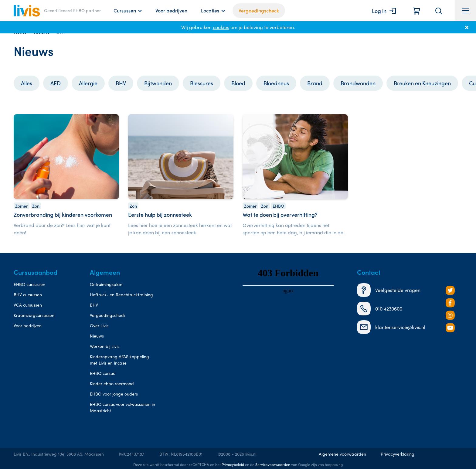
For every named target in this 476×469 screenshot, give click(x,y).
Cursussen (125, 10)
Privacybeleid (233, 464)
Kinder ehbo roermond (112, 383)
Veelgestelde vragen (389, 290)
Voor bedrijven (171, 10)
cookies (221, 27)
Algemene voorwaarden (342, 454)
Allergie (88, 83)
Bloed (238, 83)
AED (56, 83)
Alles (27, 83)
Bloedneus (276, 83)
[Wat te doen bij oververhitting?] (295, 176)
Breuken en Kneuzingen (422, 83)
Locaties (210, 10)
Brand (315, 83)
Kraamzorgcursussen (34, 315)
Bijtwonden (158, 83)
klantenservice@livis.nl (391, 327)
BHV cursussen (28, 294)
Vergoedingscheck (259, 10)
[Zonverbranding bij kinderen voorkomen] (66, 176)
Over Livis (99, 325)
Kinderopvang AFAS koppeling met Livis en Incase (119, 360)
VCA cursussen (28, 305)
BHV (121, 83)
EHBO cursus (102, 373)
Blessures (202, 83)
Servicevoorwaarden (273, 464)
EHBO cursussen (29, 284)
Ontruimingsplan (106, 284)
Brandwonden (358, 83)
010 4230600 (380, 309)
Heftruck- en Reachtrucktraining (121, 294)
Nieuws (97, 336)
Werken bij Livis (105, 346)
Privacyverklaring (398, 454)
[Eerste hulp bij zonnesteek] (181, 176)
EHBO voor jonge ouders (114, 394)
